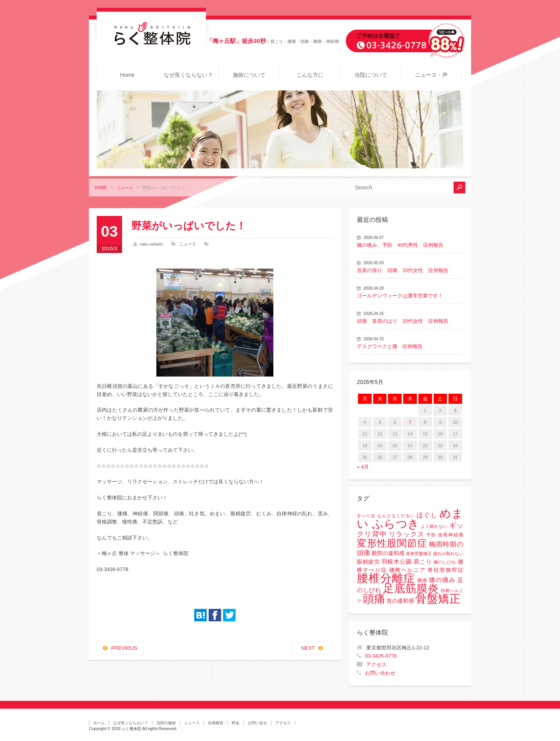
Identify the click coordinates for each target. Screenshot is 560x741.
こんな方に (310, 75)
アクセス (376, 664)
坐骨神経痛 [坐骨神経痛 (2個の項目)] (451, 535)
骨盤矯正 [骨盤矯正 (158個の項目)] (438, 599)
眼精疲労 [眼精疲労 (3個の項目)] (368, 562)
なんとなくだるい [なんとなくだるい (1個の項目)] (396, 516)
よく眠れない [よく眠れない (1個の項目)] (434, 526)
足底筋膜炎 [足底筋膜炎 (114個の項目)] (411, 588)
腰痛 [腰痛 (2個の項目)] (422, 580)
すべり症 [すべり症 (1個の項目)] (366, 516)
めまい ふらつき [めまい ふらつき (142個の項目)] (410, 519)
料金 (236, 723)
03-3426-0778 (381, 656)
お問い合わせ (380, 673)
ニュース (125, 188)
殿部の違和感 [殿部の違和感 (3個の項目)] (388, 553)
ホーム (99, 723)
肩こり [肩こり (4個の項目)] (423, 562)
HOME (101, 188)
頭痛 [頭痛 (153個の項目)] (374, 599)
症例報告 (216, 723)
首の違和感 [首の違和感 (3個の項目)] (400, 601)
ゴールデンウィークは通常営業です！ (400, 296)
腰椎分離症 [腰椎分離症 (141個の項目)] (386, 578)
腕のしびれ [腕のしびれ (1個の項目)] (445, 562)
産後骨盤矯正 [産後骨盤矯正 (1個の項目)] (419, 554)
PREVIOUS (124, 648)
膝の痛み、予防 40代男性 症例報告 (400, 245)
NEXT (308, 648)
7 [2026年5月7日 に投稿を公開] (410, 422)
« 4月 (363, 467)
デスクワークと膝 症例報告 (390, 346)
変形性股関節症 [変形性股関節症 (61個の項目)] (392, 543)
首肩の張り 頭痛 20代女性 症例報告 (403, 270)
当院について (371, 75)
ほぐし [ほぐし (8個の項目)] (427, 515)
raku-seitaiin (152, 244)
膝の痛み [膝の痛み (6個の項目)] (442, 580)
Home (127, 75)
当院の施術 (166, 723)
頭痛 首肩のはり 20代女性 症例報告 (403, 321)
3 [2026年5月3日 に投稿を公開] (455, 410)
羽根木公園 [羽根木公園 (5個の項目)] (397, 561)
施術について (249, 75)
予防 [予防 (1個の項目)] (431, 535)
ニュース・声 (431, 75)
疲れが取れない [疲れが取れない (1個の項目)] (448, 554)
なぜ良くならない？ (188, 75)
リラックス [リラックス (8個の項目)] (407, 534)
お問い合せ (257, 723)
